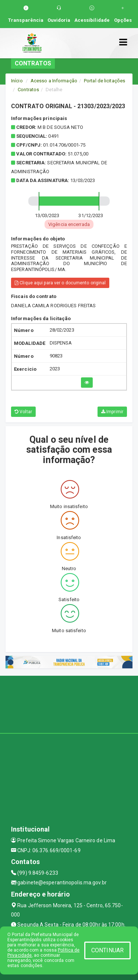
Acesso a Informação (54, 81)
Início (17, 81)
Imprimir (112, 412)
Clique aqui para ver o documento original (60, 283)
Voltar (23, 412)
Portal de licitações (105, 81)
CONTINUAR (107, 950)
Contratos (28, 90)
